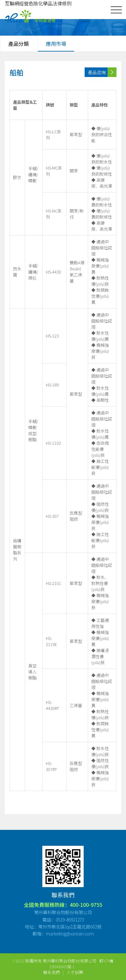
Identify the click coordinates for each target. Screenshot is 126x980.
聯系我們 (52, 972)
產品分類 (18, 44)
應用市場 (56, 44)
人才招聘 (75, 972)
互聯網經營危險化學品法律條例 (38, 3)
